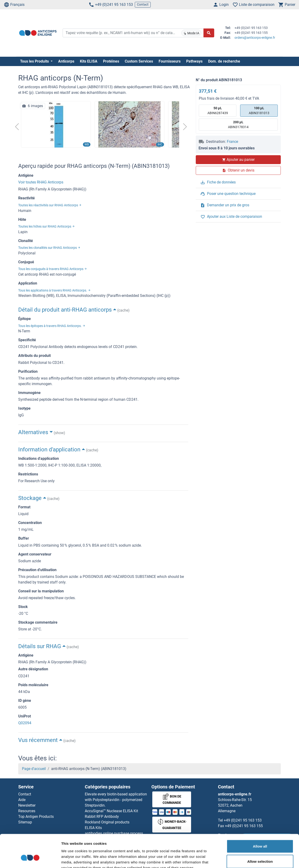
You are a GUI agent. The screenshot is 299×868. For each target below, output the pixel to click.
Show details (245, 859)
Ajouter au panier (238, 160)
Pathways (194, 61)
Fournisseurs (170, 61)
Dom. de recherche (224, 61)
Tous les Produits (35, 61)
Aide (22, 800)
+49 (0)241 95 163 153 (111, 5)
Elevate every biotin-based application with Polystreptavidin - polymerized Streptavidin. (116, 800)
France (232, 142)
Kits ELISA (89, 61)
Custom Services (139, 61)
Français (14, 5)
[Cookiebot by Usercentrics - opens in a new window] (30, 859)
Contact (143, 4)
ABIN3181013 (259, 110)
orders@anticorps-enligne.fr (255, 38)
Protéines (111, 61)
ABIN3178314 (238, 124)
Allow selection (260, 834)
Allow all (260, 818)
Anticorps (66, 61)
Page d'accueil (34, 769)
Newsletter (27, 805)
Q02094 (25, 723)
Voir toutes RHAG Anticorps (41, 182)
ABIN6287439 (218, 110)
